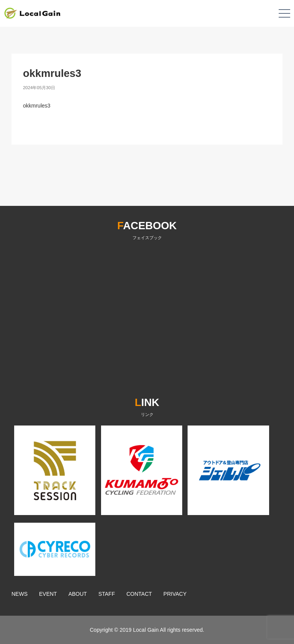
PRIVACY (175, 594)
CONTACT (139, 594)
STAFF (107, 594)
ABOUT (78, 594)
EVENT (48, 594)
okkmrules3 (37, 106)
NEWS (20, 594)
